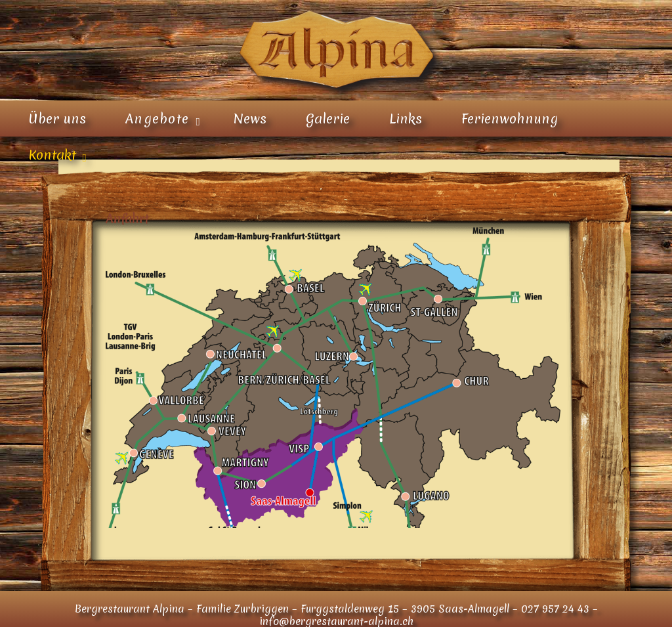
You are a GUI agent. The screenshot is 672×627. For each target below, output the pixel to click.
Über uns (57, 119)
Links (406, 119)
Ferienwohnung (510, 119)
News (250, 119)
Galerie (328, 119)
